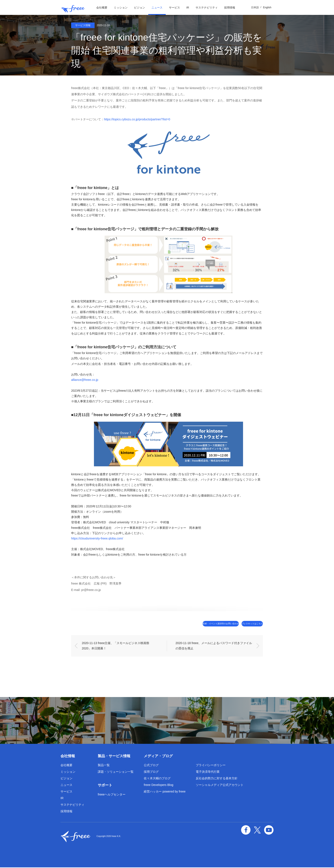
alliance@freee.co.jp (85, 380)
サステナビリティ (207, 8)
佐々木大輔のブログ (157, 779)
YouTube (270, 829)
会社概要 (102, 8)
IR (188, 8)
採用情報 (230, 8)
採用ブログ (151, 772)
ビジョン (140, 8)
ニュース (157, 8)
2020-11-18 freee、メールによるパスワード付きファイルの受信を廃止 (214, 646)
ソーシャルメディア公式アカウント (220, 785)
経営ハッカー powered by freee (165, 792)
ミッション (121, 8)
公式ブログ (151, 766)
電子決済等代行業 (208, 772)
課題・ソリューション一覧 (116, 772)
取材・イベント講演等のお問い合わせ (196, 624)
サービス (174, 8)
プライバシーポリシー (211, 766)
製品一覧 (104, 766)
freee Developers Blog (159, 785)
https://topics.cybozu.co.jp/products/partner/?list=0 (137, 119)
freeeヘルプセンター (112, 795)
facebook (250, 829)
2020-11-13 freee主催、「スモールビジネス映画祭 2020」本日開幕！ (116, 646)
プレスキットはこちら (245, 624)
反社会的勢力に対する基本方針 (217, 779)
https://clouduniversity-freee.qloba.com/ (97, 538)
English (267, 7)
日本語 (255, 7)
